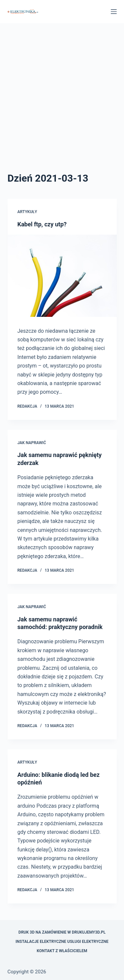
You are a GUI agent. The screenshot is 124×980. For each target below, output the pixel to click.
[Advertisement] (62, 105)
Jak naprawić (32, 443)
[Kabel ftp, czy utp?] (62, 276)
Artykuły (27, 212)
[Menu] (114, 12)
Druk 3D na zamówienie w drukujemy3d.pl (62, 932)
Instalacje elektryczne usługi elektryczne (62, 942)
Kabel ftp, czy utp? (42, 224)
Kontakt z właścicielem (62, 951)
